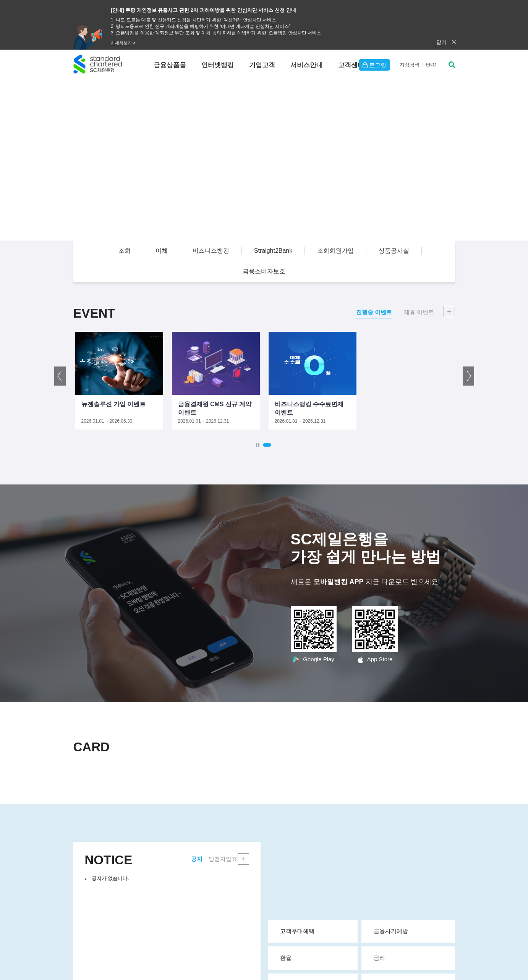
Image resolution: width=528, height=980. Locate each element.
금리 (411, 957)
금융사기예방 (411, 931)
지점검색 (410, 65)
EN (431, 65)
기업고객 (262, 65)
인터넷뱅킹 (218, 65)
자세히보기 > (123, 43)
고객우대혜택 (316, 931)
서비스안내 (307, 65)
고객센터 (351, 65)
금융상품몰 (170, 65)
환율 (316, 957)
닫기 (441, 42)
